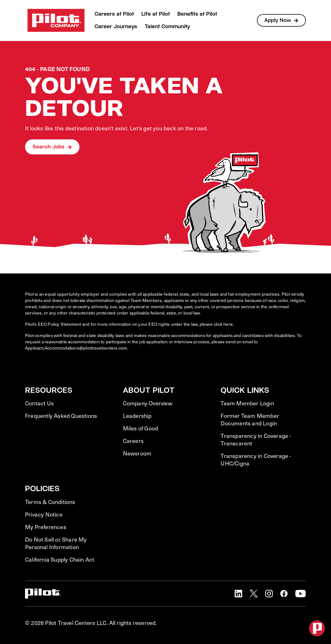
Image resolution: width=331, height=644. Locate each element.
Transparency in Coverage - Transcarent (256, 439)
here (228, 324)
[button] (238, 594)
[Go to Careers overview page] (56, 20)
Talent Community (167, 26)
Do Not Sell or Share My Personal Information (56, 543)
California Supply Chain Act (60, 559)
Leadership (137, 416)
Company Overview (148, 403)
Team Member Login (247, 403)
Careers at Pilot (114, 14)
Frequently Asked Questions (61, 416)
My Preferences (46, 527)
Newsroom (137, 453)
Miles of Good (141, 428)
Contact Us (39, 403)
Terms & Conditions (50, 502)
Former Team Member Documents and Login (250, 419)
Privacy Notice (44, 514)
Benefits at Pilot (197, 14)
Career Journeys (116, 26)
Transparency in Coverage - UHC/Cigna (256, 460)
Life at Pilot (156, 14)
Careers (133, 441)
